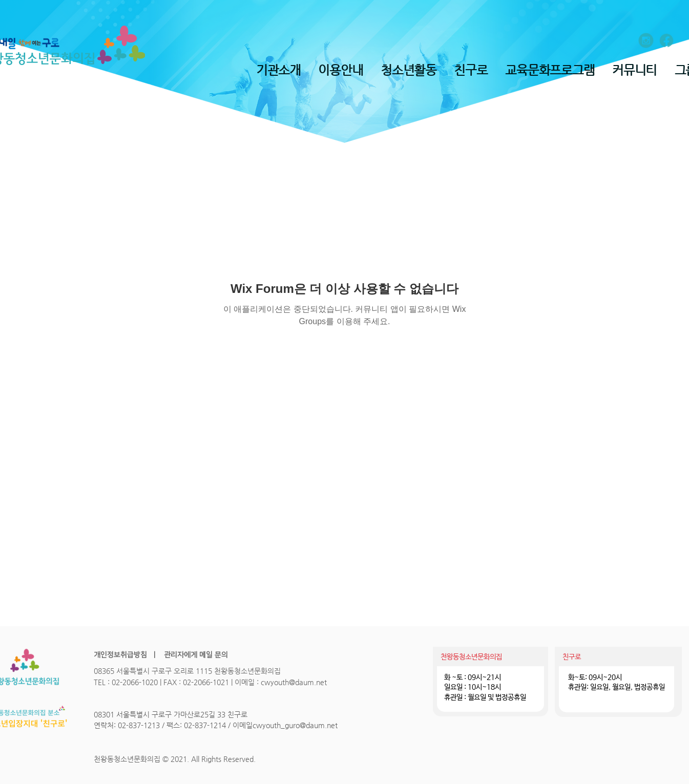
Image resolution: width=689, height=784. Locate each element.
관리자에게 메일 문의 (195, 655)
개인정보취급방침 (120, 655)
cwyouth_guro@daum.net (295, 725)
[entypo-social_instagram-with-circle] (646, 40)
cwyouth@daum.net (294, 682)
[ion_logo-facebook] (666, 40)
